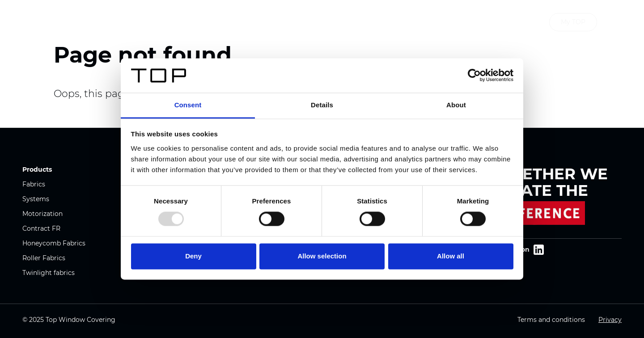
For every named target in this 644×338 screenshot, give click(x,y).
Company (280, 23)
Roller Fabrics (44, 258)
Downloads (365, 23)
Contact (413, 23)
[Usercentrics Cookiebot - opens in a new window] (474, 76)
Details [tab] (322, 105)
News (321, 23)
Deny (193, 256)
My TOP (573, 22)
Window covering (113, 22)
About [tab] (456, 105)
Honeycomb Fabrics (54, 243)
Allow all (451, 256)
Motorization (42, 214)
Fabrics (34, 184)
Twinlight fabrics (49, 273)
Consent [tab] (188, 105)
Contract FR (41, 228)
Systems (36, 199)
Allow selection (322, 256)
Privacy (610, 320)
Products (233, 23)
